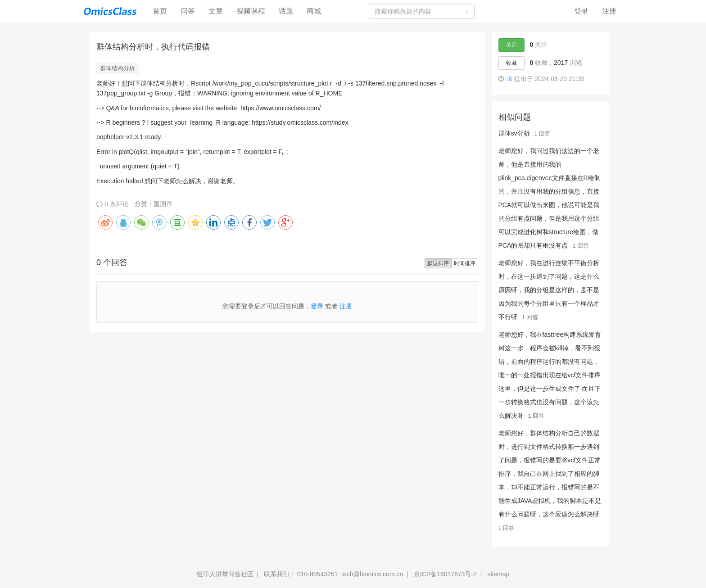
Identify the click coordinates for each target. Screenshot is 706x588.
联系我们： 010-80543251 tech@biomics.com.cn (333, 574)
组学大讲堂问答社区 (225, 574)
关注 (511, 45)
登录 (581, 11)
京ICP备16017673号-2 (445, 574)
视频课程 (251, 11)
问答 (188, 11)
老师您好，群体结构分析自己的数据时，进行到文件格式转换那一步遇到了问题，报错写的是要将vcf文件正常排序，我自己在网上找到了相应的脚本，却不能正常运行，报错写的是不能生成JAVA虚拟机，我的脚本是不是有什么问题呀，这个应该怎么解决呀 (550, 474)
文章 (216, 11)
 (509, 79)
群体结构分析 (118, 68)
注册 (609, 11)
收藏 (511, 63)
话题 (286, 11)
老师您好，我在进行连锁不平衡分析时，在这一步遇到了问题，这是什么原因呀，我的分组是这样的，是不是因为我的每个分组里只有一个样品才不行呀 (549, 290)
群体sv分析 (514, 133)
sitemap (498, 574)
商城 (314, 11)
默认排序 (438, 263)
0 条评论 (113, 204)
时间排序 (465, 263)
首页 (163, 11)
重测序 (163, 204)
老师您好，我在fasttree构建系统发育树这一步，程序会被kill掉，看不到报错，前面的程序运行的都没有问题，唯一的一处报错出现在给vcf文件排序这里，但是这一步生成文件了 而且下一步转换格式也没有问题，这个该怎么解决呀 (550, 375)
